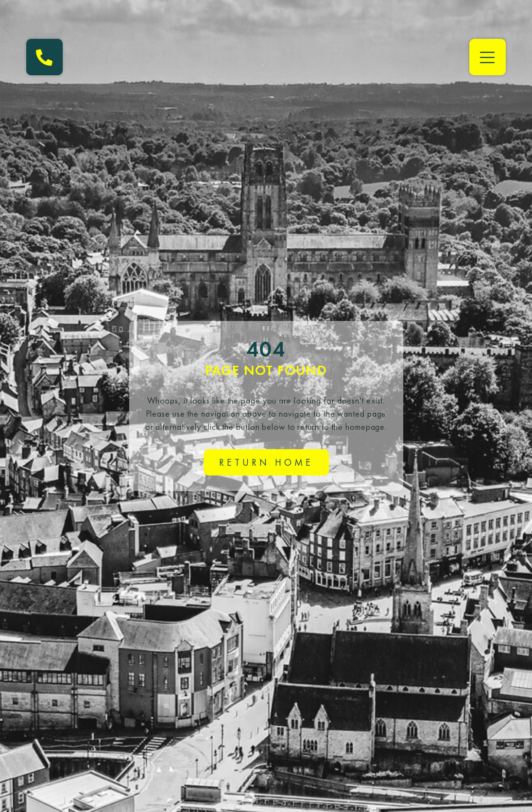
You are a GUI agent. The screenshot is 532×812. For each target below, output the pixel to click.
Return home (266, 462)
